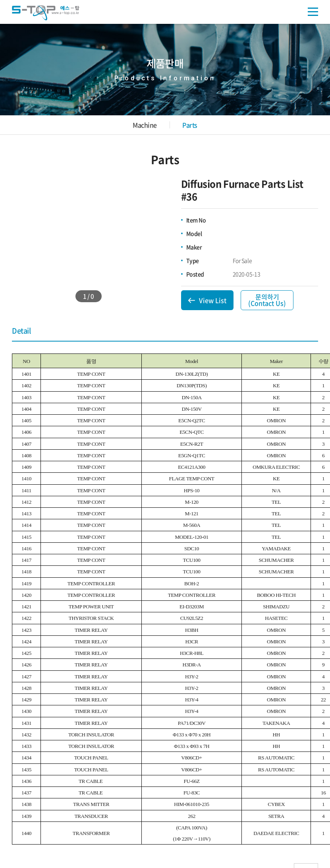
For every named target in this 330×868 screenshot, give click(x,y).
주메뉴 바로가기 (0, 0)
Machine (145, 125)
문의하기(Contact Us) (267, 300)
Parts (190, 125)
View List (213, 300)
